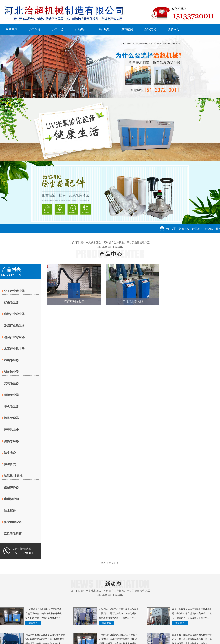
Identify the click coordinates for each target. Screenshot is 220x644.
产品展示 (81, 29)
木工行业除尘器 (14, 349)
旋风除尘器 (11, 418)
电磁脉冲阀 (11, 499)
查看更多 (33, 623)
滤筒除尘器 (11, 441)
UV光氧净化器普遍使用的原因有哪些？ (118, 635)
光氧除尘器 (11, 383)
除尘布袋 (10, 453)
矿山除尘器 (11, 302)
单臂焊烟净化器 (133, 301)
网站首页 (12, 29)
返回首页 (184, 229)
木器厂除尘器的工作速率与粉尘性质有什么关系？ (119, 610)
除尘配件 (10, 511)
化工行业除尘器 (14, 291)
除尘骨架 (10, 464)
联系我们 (173, 29)
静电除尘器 (11, 430)
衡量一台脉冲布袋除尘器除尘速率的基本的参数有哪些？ (192, 610)
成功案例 (127, 29)
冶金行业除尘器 (14, 337)
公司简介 (35, 29)
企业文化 (150, 29)
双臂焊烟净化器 (74, 301)
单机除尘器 (11, 406)
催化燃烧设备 (13, 522)
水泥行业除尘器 (14, 314)
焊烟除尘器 (212, 229)
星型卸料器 (11, 487)
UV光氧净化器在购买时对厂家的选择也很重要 (45, 610)
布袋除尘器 (11, 360)
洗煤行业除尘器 (14, 326)
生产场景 (104, 29)
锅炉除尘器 (11, 372)
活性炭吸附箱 (13, 534)
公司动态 (58, 29)
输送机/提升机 (13, 476)
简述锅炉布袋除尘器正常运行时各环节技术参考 (45, 635)
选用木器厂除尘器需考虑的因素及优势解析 (192, 635)
